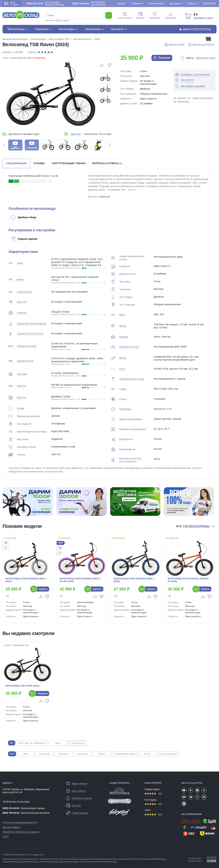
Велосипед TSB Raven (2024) (22, 686)
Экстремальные (82, 39)
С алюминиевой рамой (124, 754)
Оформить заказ (203, 18)
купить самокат (86, 862)
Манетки (22, 302)
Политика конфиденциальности (20, 823)
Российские (45, 754)
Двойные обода (23, 217)
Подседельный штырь (132, 379)
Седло (123, 389)
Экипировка (93, 29)
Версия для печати (201, 45)
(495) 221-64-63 (11, 808)
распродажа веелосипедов (89, 859)
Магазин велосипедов (15, 39)
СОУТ (6, 837)
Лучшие (101, 754)
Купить (43, 589)
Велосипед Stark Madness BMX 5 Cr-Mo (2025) (80, 580)
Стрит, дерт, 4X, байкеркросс (32, 743)
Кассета (21, 397)
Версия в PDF (175, 45)
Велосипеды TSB (59, 39)
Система (22, 374)
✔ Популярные (77, 743)
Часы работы (79, 791)
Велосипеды (16, 29)
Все (193, 526)
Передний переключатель (32, 324)
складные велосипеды (48, 862)
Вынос (123, 358)
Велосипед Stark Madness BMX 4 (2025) (134, 580)
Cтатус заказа (125, 15)
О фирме (136, 4)
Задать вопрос (80, 784)
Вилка (20, 279)
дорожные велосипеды (69, 862)
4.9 (153, 815)
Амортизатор (24, 292)
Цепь (122, 315)
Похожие (162, 58)
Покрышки (125, 409)
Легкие (147, 754)
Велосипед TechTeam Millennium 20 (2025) (188, 580)
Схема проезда (80, 813)
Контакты (209, 4)
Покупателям (155, 4)
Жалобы (141, 15)
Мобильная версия (82, 798)
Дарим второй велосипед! (197, 29)
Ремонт (191, 4)
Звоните (43, 693)
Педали (124, 337)
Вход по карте (11, 4)
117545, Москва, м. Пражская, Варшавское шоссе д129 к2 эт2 (26, 791)
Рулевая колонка (129, 347)
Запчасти (117, 29)
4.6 (153, 804)
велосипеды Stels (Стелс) (129, 859)
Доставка (175, 4)
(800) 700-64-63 (11, 813)
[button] (4, 145)
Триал (58, 743)
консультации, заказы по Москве (45, 4)
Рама (20, 263)
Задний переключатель (30, 334)
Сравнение (170, 15)
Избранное (155, 15)
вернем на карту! (206, 58)
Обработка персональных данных (21, 832)
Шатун (123, 326)
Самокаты (42, 29)
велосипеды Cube (109, 859)
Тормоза (22, 313)
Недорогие (82, 754)
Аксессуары (67, 29)
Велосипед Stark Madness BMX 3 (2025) (26, 580)
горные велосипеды (11, 862)
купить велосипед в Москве (105, 862)
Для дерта (64, 754)
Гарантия (75, 134)
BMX (98, 39)
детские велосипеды (29, 862)
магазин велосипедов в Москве (24, 859)
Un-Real (212, 861)
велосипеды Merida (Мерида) (153, 859)
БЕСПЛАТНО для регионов (89, 4)
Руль (122, 369)
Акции (122, 4)
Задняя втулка (25, 361)
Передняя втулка (27, 346)
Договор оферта (11, 827)
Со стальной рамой (168, 754)
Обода (21, 408)
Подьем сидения (24, 239)
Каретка (21, 386)
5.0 (153, 794)
